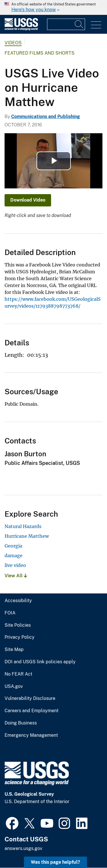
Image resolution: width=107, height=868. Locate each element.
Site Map (14, 650)
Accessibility (18, 601)
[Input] (66, 24)
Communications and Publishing (46, 117)
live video (15, 565)
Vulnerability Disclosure (30, 698)
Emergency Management (31, 735)
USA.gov (14, 686)
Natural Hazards (23, 526)
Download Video (28, 200)
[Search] (79, 24)
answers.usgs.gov (23, 848)
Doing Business (21, 723)
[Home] (21, 29)
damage (14, 556)
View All (16, 576)
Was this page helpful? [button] (55, 862)
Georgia (13, 546)
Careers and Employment (32, 711)
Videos (13, 43)
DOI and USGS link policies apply (40, 662)
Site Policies (18, 625)
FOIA (10, 613)
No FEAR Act (18, 674)
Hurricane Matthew (27, 536)
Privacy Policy (20, 637)
